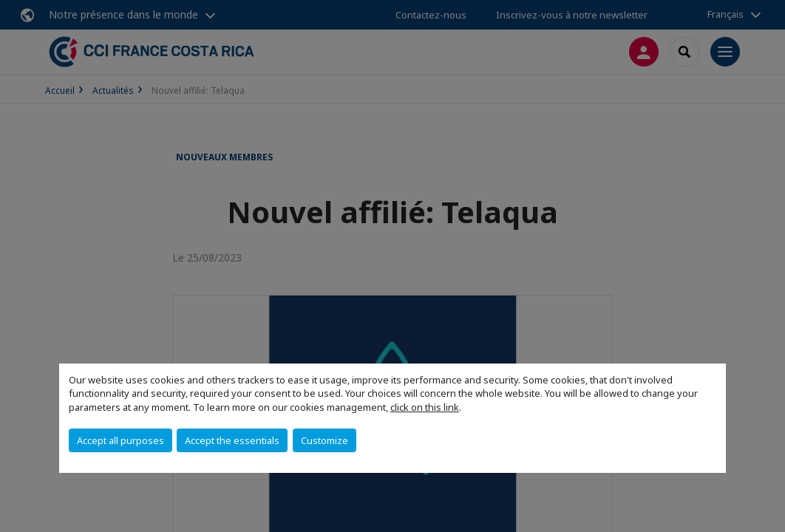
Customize (324, 440)
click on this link (425, 407)
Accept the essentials (232, 440)
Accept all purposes (120, 440)
